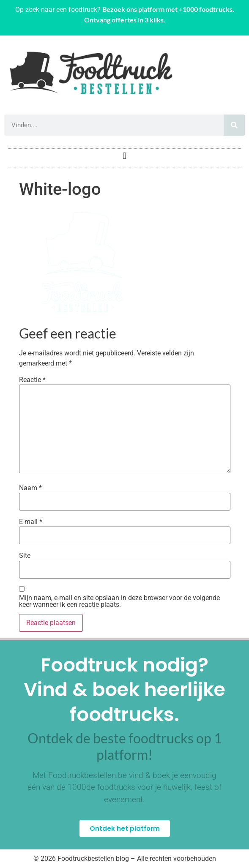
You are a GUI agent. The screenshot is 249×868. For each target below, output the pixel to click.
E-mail (31, 522)
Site (25, 556)
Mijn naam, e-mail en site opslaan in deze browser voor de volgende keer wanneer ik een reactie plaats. (119, 601)
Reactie (32, 380)
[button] (124, 156)
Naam (30, 488)
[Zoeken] (234, 125)
